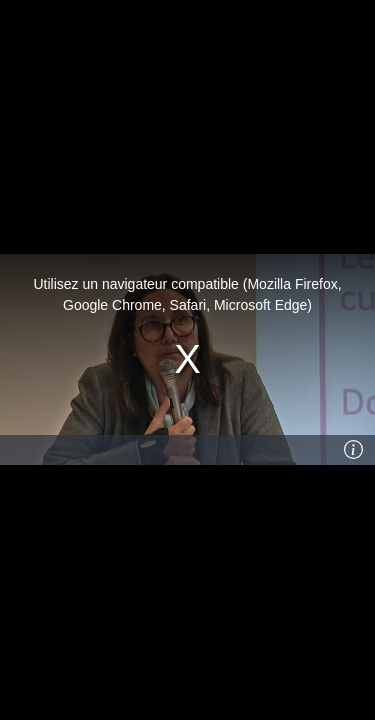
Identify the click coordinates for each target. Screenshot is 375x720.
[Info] (354, 450)
